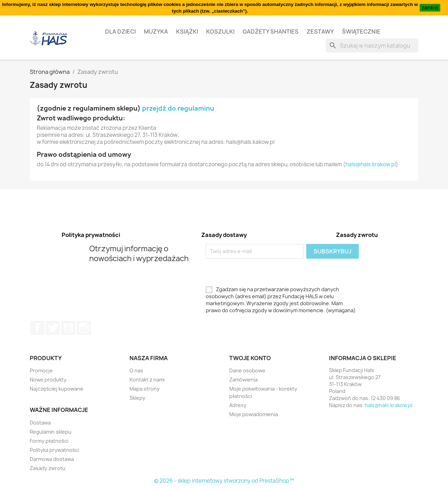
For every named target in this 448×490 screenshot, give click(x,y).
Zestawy (320, 31)
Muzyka (156, 31)
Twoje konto (250, 358)
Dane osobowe (247, 370)
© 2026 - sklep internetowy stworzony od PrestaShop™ (224, 481)
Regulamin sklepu (51, 432)
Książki (187, 31)
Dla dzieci (120, 31)
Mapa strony (145, 389)
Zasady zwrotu (48, 468)
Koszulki (220, 31)
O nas (136, 370)
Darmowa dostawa (52, 459)
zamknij (430, 8)
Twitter (53, 328)
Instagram (84, 328)
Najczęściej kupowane (57, 389)
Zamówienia (243, 380)
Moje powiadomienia (254, 414)
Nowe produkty (48, 380)
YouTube (68, 328)
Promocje (41, 370)
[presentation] (264, 272)
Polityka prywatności (54, 450)
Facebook (37, 328)
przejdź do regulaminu (178, 108)
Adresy (238, 405)
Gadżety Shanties (271, 31)
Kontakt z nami (147, 380)
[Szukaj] (372, 45)
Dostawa (40, 423)
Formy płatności (49, 441)
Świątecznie (361, 31)
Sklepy (137, 398)
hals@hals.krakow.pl (371, 164)
